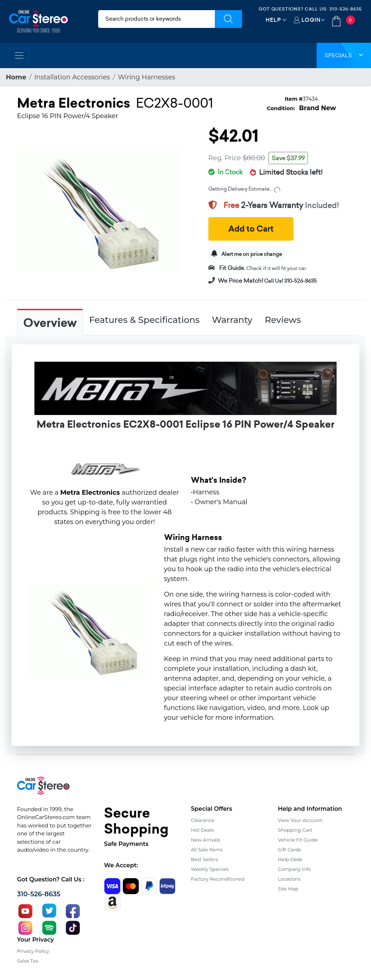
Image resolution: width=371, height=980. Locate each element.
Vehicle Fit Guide (298, 840)
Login (311, 20)
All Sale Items (207, 850)
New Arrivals (205, 840)
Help (273, 20)
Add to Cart (251, 229)
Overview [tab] (50, 323)
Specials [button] (344, 55)
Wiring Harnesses (146, 77)
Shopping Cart (295, 830)
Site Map (288, 889)
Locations (289, 879)
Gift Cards (289, 850)
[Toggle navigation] (19, 55)
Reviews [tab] (283, 320)
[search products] (157, 19)
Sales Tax (28, 961)
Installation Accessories (72, 77)
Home (16, 77)
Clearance (203, 820)
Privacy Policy (33, 951)
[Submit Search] (228, 19)
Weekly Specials (210, 869)
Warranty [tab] (232, 320)
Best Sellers (205, 859)
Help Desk (290, 859)
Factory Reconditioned (218, 879)
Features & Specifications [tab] (144, 320)
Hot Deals (202, 830)
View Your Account (300, 820)
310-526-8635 (346, 9)
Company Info (294, 869)
